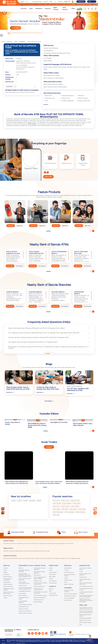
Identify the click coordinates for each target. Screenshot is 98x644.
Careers (5, 598)
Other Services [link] (65, 9)
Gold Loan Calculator (69, 598)
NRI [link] (31, 4)
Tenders (66, 578)
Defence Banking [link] (60, 4)
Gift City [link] (70, 4)
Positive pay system (39, 600)
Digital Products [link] (56, 9)
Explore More (48, 177)
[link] (79, 9)
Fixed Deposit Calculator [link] (59, 558)
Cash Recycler (52, 593)
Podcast (51, 579)
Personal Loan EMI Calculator (69, 591)
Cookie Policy (5, 640)
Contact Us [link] (87, 4)
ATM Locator (9, 42)
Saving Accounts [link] (43, 543)
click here (13, 641)
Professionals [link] (43, 4)
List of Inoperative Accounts (86, 586)
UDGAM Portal (83, 577)
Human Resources (8, 596)
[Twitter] (39, 633)
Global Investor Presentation (25, 613)
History (5, 570)
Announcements (53, 583)
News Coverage (53, 572)
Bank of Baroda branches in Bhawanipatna (55, 87)
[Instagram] (32, 633)
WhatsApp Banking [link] (37, 551)
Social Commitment (8, 586)
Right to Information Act (39, 586)
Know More (15, 28)
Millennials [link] (27, 4)
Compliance (6, 574)
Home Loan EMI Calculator (71, 594)
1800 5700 (20, 61)
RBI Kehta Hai (37, 575)
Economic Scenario (69, 572)
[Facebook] (29, 633)
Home (4, 42)
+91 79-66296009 (22, 65)
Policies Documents (23, 609)
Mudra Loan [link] (36, 543)
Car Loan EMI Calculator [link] (46, 558)
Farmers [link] (66, 4)
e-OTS (81, 572)
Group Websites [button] (8, 635)
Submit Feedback (38, 602)
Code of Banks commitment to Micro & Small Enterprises (86, 612)
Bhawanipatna (22, 42)
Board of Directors (8, 577)
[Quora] (46, 633)
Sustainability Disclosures (25, 591)
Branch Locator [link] (46, 551)
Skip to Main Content (37, 2)
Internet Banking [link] (28, 551)
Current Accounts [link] (69, 543)
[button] (85, 9)
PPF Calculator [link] (36, 558)
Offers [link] (73, 9)
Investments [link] (39, 9)
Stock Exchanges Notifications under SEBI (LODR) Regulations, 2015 (25, 575)
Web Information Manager (86, 622)
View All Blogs (49, 401)
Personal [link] (22, 1)
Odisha (16, 42)
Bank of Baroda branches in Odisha (53, 84)
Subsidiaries (81, 2)
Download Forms (68, 580)
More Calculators (68, 600)
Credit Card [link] (12, 551)
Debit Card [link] (6, 551)
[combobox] (95, 509)
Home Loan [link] (14, 543)
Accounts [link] (23, 9)
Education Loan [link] (21, 543)
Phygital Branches (53, 595)
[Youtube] (43, 633)
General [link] (22, 4)
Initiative (5, 572)
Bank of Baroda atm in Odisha (52, 76)
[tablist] (49, 549)
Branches (51, 589)
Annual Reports (22, 593)
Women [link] (48, 4)
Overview (6, 568)
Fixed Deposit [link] (51, 543)
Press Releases (53, 581)
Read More (46, 105)
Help (81, 625)
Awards (51, 568)
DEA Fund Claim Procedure (40, 595)
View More (48, 354)
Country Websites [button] (18, 635)
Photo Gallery (52, 574)
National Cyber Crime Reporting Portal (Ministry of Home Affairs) (86, 600)
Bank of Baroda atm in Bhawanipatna (54, 78)
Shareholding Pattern (24, 607)
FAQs (65, 582)
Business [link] (27, 1)
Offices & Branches (8, 584)
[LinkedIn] (36, 633)
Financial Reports (23, 595)
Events (51, 570)
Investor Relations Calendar (25, 605)
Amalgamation (7, 582)
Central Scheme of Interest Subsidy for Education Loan (86, 608)
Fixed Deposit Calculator (70, 596)
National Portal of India (85, 620)
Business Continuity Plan (40, 598)
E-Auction (66, 570)
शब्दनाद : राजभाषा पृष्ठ (69, 584)
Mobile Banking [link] (19, 551)
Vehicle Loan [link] (29, 543)
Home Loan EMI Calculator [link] (25, 558)
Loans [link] (31, 9)
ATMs (50, 591)
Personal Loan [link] (7, 543)
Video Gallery (52, 577)
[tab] (49, 541)
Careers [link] (94, 4)
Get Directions (10, 87)
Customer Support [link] (79, 4)
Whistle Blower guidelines (86, 618)
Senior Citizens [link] (53, 4)
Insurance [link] (48, 9)
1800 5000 (27, 61)
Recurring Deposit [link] (60, 543)
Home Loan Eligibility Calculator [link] (73, 558)
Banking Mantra (68, 568)
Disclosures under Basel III (25, 611)
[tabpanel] (49, 22)
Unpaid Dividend (23, 586)
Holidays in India (38, 581)
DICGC (52, 635)
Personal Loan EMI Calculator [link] (11, 558)
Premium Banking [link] (36, 4)
